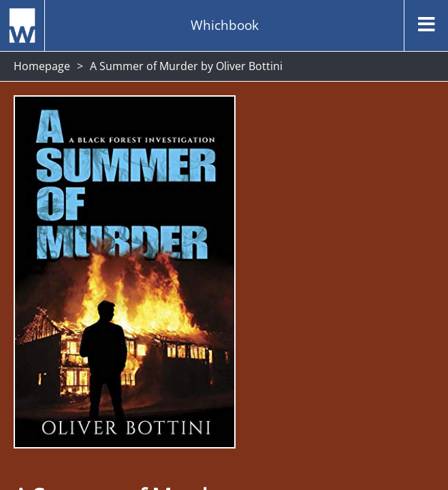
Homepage (42, 66)
